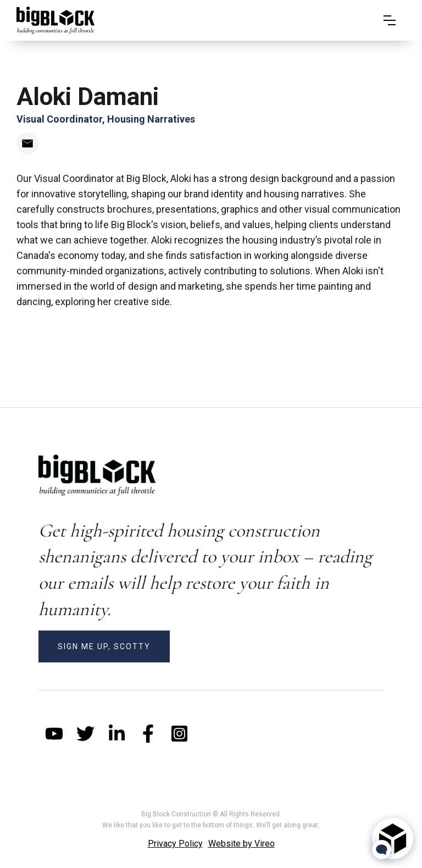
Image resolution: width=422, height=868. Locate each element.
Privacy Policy (175, 844)
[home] (55, 20)
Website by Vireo (241, 844)
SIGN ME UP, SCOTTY (104, 646)
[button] (390, 20)
